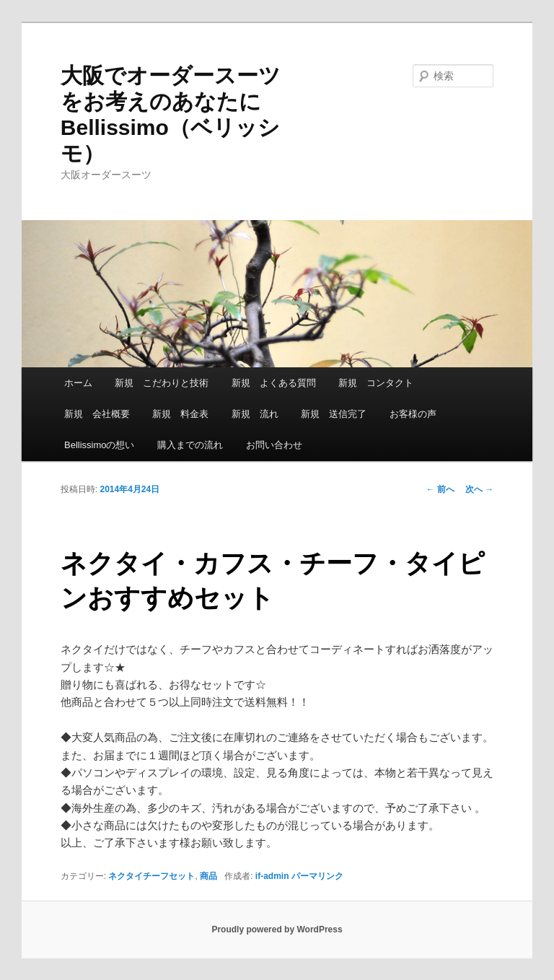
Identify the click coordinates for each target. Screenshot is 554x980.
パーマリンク (317, 876)
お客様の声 (413, 414)
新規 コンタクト (376, 383)
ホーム (78, 383)
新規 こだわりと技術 (162, 383)
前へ (440, 489)
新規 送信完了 (334, 414)
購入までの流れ (190, 445)
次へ (479, 489)
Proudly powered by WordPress (277, 929)
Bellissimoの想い (100, 445)
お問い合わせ (274, 445)
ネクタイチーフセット (151, 876)
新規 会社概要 (97, 414)
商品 (208, 876)
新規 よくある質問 (274, 383)
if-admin (272, 876)
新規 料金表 (180, 414)
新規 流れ (255, 414)
